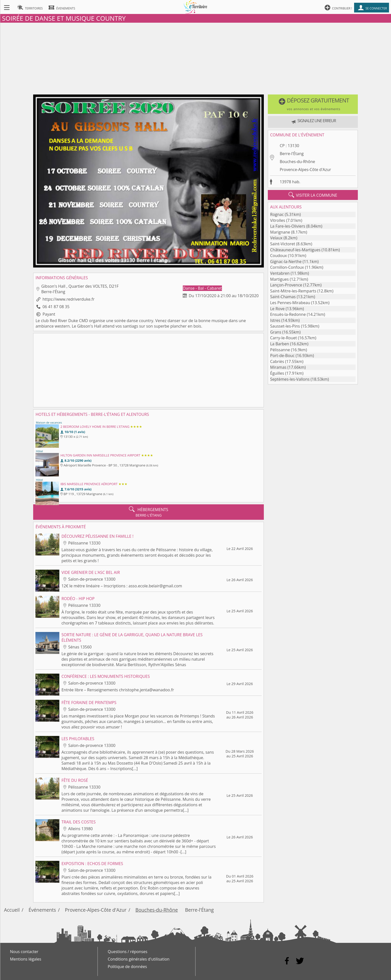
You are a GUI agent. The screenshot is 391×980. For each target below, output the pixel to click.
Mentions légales (26, 959)
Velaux (276, 238)
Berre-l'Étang (292, 154)
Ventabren (280, 273)
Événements (42, 910)
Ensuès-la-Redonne (288, 314)
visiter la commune (313, 195)
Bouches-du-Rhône (297, 162)
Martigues (279, 279)
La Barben (280, 344)
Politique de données (127, 967)
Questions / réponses (128, 952)
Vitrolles (278, 220)
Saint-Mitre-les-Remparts (293, 291)
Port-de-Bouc (282, 356)
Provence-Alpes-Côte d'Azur (305, 170)
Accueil (12, 910)
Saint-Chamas (283, 297)
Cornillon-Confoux (287, 267)
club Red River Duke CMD (64, 321)
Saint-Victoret (283, 244)
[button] (313, 104)
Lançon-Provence (286, 285)
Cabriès (277, 361)
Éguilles (277, 373)
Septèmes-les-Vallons (290, 379)
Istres (275, 320)
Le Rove (277, 309)
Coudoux (278, 256)
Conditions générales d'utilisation (139, 959)
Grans (276, 332)
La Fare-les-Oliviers (288, 226)
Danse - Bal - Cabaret (202, 288)
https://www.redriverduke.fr (68, 299)
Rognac (277, 214)
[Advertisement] (195, 58)
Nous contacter (24, 952)
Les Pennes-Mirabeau (290, 303)
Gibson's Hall (89, 326)
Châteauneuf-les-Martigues (295, 250)
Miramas (278, 367)
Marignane (280, 232)
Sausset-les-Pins (285, 326)
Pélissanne (280, 350)
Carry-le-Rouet (283, 338)
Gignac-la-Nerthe (286, 262)
